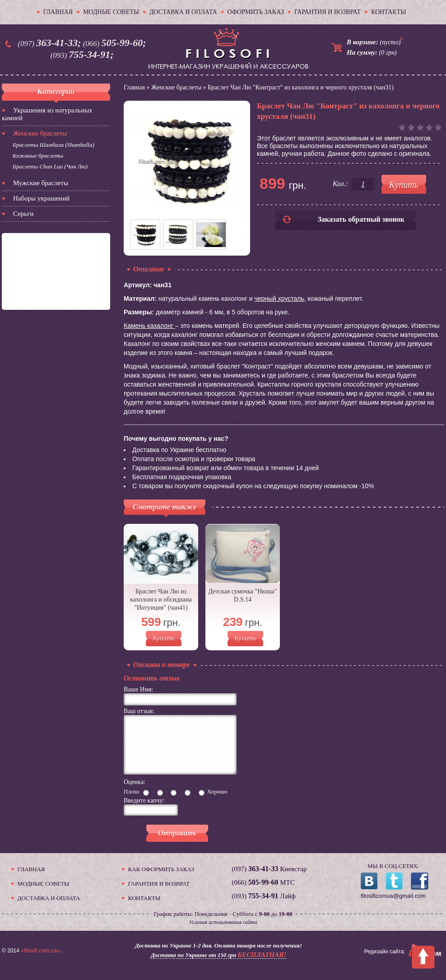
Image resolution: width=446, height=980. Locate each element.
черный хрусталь (279, 299)
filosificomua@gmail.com (393, 907)
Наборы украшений (41, 198)
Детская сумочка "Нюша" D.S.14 (243, 595)
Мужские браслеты (41, 183)
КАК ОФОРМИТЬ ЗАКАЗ (161, 880)
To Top (423, 957)
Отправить (177, 844)
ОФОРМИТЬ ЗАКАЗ (256, 12)
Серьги (23, 214)
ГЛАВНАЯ (58, 12)
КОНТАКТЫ (388, 12)
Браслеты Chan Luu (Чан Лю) (50, 166)
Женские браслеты (40, 133)
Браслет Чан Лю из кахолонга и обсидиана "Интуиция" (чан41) (161, 600)
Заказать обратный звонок (361, 219)
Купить (164, 638)
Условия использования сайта (223, 933)
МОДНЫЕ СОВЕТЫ (111, 12)
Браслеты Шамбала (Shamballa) (53, 145)
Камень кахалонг (149, 326)
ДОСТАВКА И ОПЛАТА (183, 12)
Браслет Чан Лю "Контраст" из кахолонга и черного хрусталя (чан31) (301, 87)
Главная (134, 87)
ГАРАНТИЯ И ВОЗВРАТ (328, 12)
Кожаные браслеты (38, 156)
